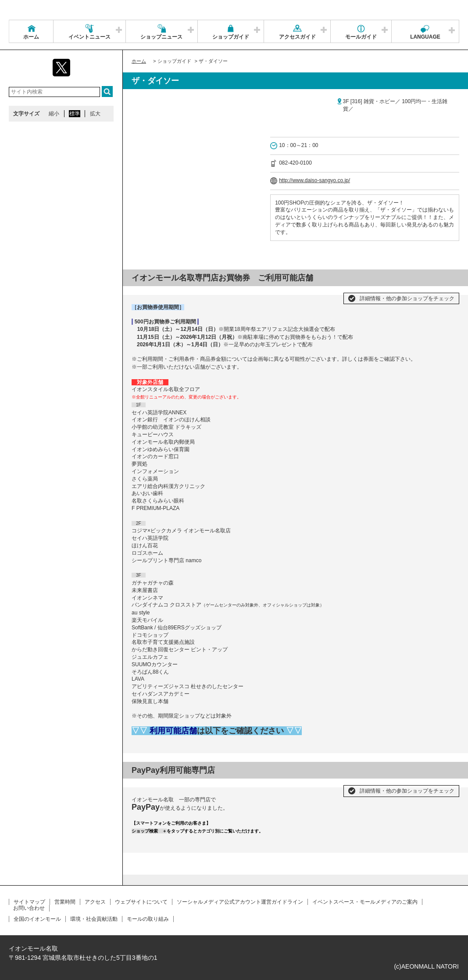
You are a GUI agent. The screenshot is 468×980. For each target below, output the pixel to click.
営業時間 (65, 902)
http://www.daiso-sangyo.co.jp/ (314, 180)
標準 (75, 114)
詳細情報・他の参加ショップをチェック (407, 298)
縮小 (54, 114)
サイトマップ (29, 902)
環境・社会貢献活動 (94, 919)
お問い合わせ (29, 908)
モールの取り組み (148, 919)
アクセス (95, 902)
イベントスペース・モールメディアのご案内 (365, 902)
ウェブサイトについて (141, 902)
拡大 (95, 114)
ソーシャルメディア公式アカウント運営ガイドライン (240, 902)
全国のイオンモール (37, 919)
